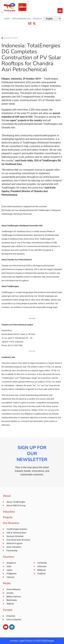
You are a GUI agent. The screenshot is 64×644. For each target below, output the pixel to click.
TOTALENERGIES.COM (21, 19)
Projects (8, 517)
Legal (22, 641)
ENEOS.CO (37, 19)
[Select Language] (52, 19)
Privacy (29, 641)
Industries (9, 512)
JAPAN (7, 19)
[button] (60, 11)
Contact (14, 641)
